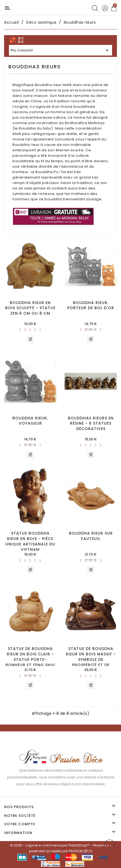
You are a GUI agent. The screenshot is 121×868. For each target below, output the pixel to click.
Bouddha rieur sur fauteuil (91, 536)
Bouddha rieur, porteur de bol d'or (91, 305)
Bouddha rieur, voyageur (30, 421)
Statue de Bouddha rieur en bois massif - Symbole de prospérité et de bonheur (91, 659)
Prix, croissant (60, 51)
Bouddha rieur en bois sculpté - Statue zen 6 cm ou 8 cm (30, 308)
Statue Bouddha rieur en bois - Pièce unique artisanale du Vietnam (30, 541)
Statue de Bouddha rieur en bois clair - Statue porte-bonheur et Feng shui (30, 657)
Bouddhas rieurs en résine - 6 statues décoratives (91, 424)
